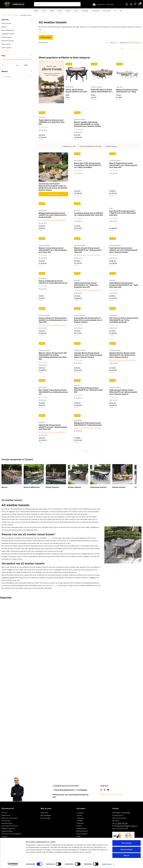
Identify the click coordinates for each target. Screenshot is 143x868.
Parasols (76, 11)
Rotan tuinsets (6, 44)
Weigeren (126, 855)
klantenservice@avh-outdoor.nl (127, 826)
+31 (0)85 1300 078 (121, 823)
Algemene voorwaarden (9, 818)
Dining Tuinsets (6, 23)
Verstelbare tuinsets (8, 34)
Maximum (28, 65)
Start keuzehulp (46, 37)
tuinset (90, 510)
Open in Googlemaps (120, 829)
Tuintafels (60, 11)
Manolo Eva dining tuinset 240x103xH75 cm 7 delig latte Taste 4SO (127, 91)
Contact (4, 836)
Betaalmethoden (7, 823)
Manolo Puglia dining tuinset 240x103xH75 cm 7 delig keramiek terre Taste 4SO (88, 174)
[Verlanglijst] (135, 4)
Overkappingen (85, 11)
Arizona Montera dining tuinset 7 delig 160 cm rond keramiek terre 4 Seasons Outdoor (53, 320)
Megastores (101, 4)
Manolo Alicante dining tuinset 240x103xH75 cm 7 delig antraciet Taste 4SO (52, 250)
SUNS (76, 208)
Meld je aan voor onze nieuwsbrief (111, 794)
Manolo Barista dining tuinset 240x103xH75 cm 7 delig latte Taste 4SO (53, 390)
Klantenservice (6, 815)
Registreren (44, 813)
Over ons (4, 813)
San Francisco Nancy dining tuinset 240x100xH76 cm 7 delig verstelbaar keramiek (89, 320)
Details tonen (107, 864)
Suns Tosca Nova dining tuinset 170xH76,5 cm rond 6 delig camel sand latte (87, 213)
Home (10, 15)
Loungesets (36, 11)
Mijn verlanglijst (46, 818)
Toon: (112, 43)
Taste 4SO (42, 117)
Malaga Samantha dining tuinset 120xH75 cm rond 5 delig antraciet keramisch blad (123, 174)
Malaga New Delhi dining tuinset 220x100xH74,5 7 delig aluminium (53, 424)
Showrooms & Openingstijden (11, 834)
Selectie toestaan (127, 849)
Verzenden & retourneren (10, 826)
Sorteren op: (124, 43)
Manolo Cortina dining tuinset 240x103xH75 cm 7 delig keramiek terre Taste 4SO (123, 215)
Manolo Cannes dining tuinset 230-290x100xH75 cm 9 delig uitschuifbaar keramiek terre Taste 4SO (123, 321)
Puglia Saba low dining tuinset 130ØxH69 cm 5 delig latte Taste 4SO (52, 122)
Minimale (6, 65)
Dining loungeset (106, 11)
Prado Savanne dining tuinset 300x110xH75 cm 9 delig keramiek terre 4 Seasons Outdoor (88, 392)
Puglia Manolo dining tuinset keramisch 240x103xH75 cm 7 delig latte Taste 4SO (88, 285)
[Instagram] (105, 790)
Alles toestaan (126, 843)
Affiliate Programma (8, 829)
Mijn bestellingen (46, 815)
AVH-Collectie (43, 169)
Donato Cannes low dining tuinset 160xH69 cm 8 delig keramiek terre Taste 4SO (123, 285)
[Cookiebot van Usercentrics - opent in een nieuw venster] (13, 864)
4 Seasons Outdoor (80, 120)
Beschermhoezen (95, 11)
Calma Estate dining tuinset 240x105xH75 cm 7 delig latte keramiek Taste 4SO (51, 285)
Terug (4, 15)
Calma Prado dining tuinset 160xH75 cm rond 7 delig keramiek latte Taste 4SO (123, 392)
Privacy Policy (6, 821)
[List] (107, 43)
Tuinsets (44, 11)
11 (134, 48)
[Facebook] (101, 790)
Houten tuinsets (7, 48)
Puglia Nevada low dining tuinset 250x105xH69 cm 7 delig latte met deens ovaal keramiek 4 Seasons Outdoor (102, 91)
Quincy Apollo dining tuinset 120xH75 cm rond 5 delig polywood (76, 91)
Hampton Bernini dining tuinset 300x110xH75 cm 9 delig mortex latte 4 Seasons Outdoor (87, 357)
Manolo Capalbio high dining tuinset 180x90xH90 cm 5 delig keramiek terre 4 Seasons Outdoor (88, 124)
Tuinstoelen (52, 11)
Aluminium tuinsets (8, 41)
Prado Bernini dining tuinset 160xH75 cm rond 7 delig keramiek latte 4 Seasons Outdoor (88, 250)
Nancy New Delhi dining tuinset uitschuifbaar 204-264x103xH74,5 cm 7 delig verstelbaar (52, 174)
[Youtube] (108, 790)
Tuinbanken (68, 11)
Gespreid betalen (7, 831)
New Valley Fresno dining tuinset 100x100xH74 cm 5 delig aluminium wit (124, 357)
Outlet (115, 11)
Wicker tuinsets (6, 37)
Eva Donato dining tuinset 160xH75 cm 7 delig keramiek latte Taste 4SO (53, 214)
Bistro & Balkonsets (8, 30)
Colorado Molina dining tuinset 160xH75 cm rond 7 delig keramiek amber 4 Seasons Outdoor (53, 357)
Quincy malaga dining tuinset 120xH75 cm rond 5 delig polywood (124, 247)
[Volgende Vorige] (138, 49)
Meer (121, 11)
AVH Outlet (110, 4)
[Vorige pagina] (110, 49)
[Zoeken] (57, 4)
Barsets (4, 27)
